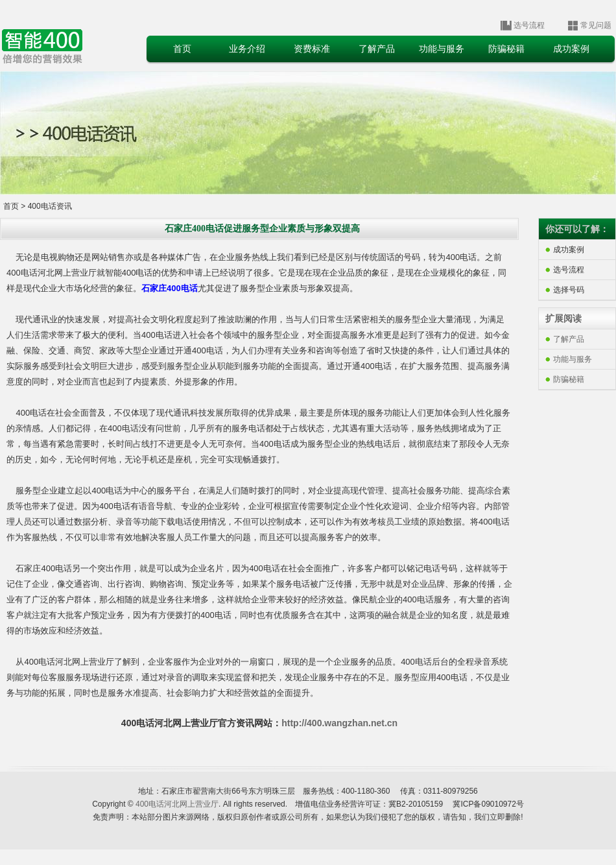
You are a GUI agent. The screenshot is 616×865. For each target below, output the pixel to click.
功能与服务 (573, 359)
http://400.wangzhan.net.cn (339, 723)
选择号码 (569, 290)
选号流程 (529, 25)
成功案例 (569, 250)
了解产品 (569, 339)
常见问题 (596, 25)
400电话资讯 (50, 206)
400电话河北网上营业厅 (177, 804)
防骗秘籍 (569, 379)
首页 (11, 206)
